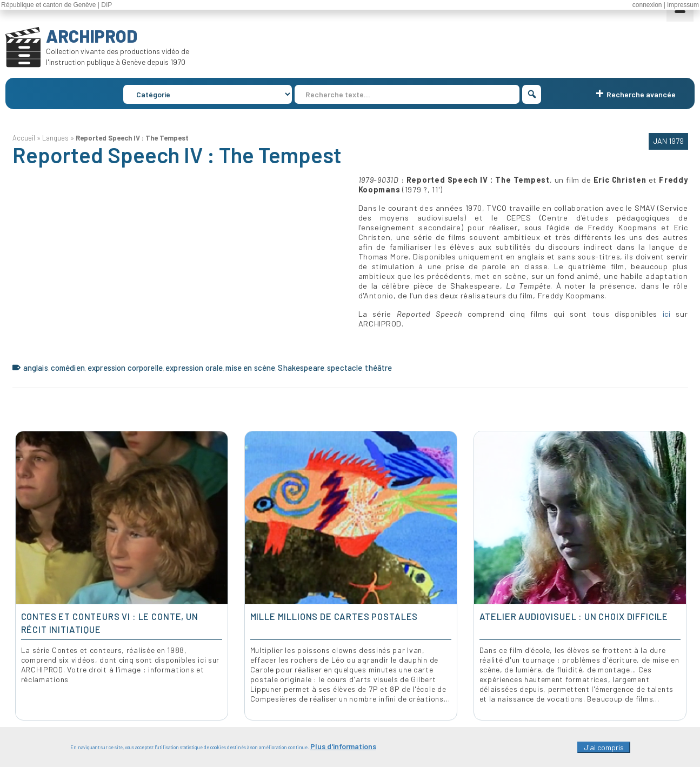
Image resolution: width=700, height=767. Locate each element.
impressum (683, 5)
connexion (647, 5)
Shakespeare (301, 368)
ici (664, 314)
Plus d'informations (343, 746)
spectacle (345, 368)
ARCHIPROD (92, 36)
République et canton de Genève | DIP (56, 5)
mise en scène (250, 368)
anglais (36, 368)
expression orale (194, 368)
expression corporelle (125, 368)
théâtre (378, 368)
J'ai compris (604, 747)
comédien (68, 368)
